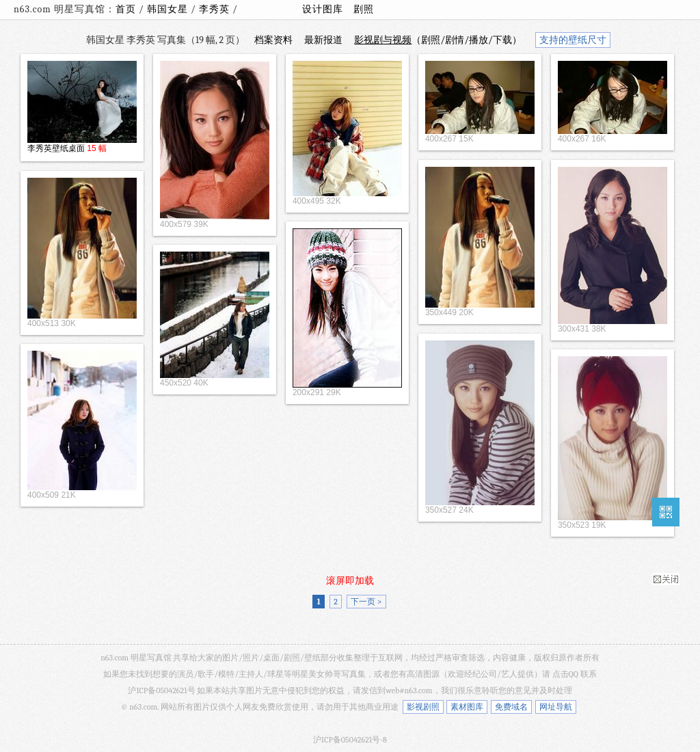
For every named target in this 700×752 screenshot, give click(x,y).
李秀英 (216, 9)
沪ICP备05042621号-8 (350, 740)
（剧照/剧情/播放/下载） (438, 40)
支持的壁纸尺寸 (573, 40)
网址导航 (556, 707)
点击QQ (565, 674)
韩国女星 (169, 9)
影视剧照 (423, 707)
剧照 (364, 9)
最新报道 (323, 40)
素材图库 (467, 707)
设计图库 (323, 9)
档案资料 (273, 40)
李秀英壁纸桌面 (56, 148)
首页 (126, 9)
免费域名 (511, 707)
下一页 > (366, 602)
